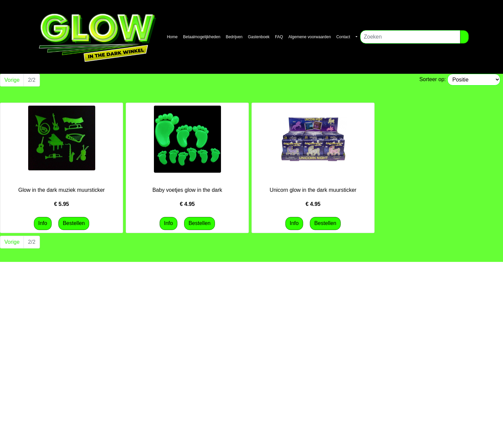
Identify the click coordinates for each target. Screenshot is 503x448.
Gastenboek (259, 37)
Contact (343, 37)
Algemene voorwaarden (310, 37)
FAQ (279, 37)
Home (172, 37)
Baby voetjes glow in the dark (187, 190)
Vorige (12, 80)
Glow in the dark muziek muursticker (62, 190)
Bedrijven (234, 37)
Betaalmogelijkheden (202, 37)
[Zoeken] (410, 37)
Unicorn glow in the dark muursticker (313, 190)
